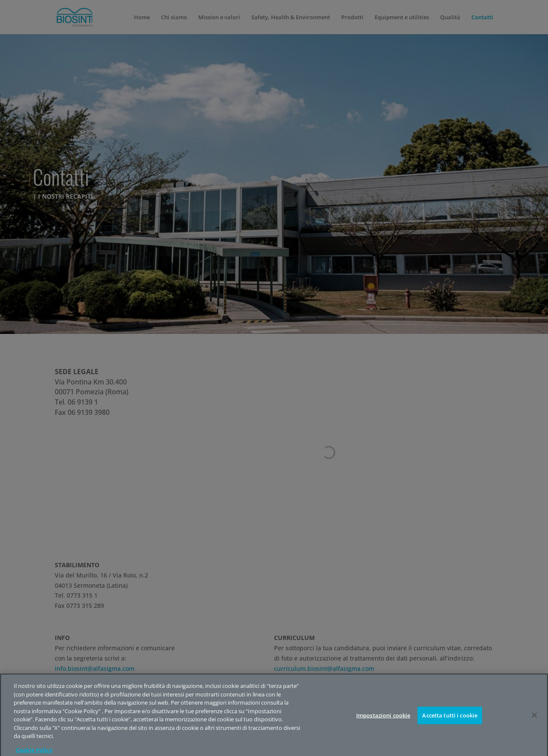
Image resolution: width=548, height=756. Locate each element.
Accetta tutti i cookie (450, 726)
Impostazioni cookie (383, 726)
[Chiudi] (534, 726)
